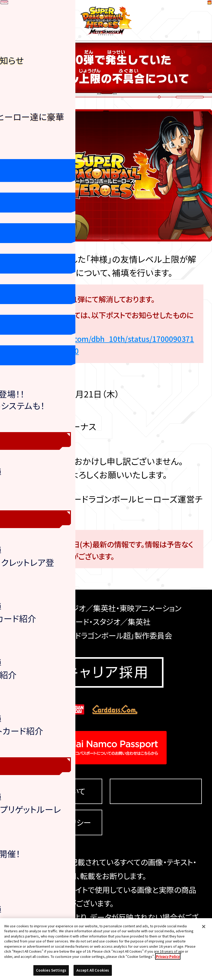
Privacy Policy (168, 956)
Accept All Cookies (93, 970)
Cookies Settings (156, 791)
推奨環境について (56, 791)
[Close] (204, 927)
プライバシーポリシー (56, 822)
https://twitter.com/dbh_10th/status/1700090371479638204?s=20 (108, 345)
